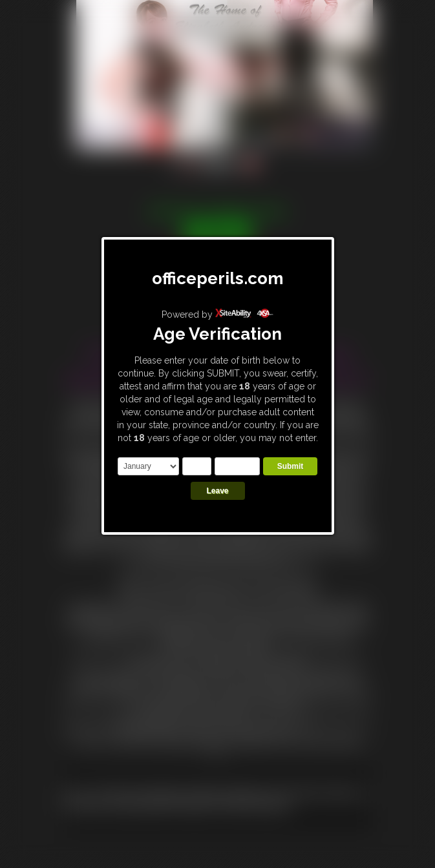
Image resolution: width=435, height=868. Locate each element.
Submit (291, 466)
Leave (217, 491)
